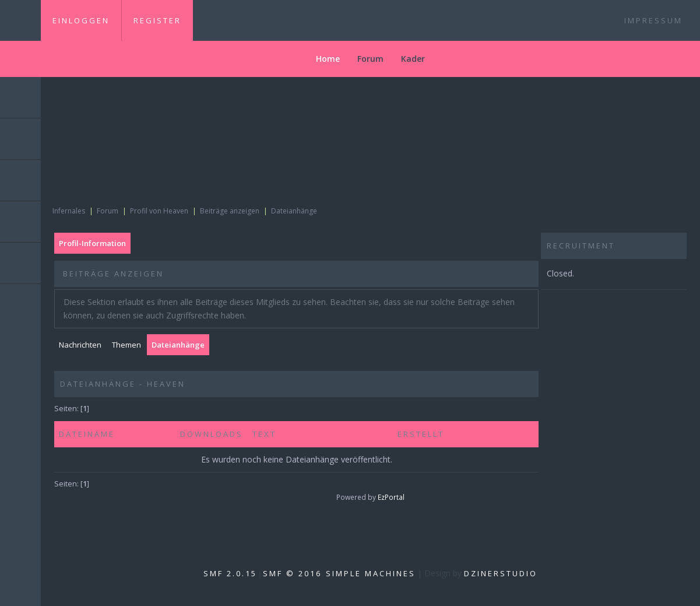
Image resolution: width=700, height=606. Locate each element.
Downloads (212, 434)
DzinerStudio (501, 573)
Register (157, 20)
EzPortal (391, 497)
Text (264, 434)
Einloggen (81, 20)
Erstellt (423, 434)
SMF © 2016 (292, 573)
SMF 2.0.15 (230, 573)
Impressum (653, 20)
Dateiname (87, 434)
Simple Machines (371, 573)
